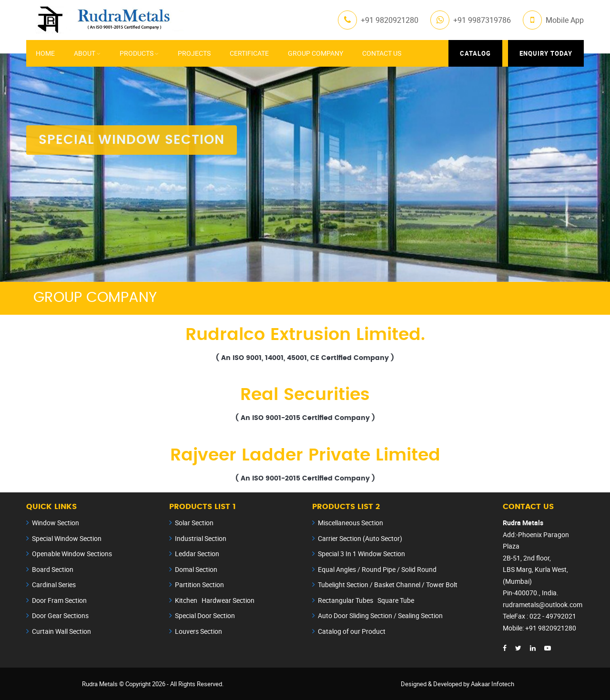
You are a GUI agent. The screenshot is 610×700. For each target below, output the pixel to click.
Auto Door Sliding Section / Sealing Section (380, 615)
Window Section (56, 523)
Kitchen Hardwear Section (215, 600)
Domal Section (196, 569)
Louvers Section (198, 631)
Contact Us (382, 53)
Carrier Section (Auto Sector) (360, 538)
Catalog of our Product (352, 631)
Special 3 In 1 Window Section (361, 554)
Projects (194, 53)
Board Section (53, 569)
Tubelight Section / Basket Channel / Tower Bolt (388, 585)
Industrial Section (201, 538)
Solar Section (194, 523)
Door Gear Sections (60, 615)
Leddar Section (197, 554)
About (85, 53)
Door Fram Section (59, 600)
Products (137, 53)
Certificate (249, 53)
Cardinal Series (54, 585)
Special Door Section (205, 615)
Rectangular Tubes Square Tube (366, 600)
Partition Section (199, 585)
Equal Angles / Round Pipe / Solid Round (377, 569)
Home (45, 53)
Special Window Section (67, 538)
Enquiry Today (546, 53)
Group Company (315, 53)
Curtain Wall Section (61, 631)
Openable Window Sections (72, 554)
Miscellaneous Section (351, 523)
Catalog (475, 53)
